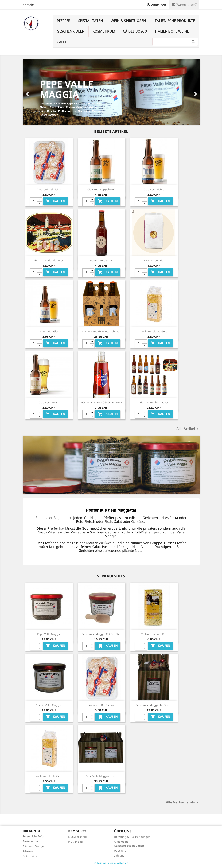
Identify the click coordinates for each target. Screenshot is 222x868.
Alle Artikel (188, 429)
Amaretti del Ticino (49, 189)
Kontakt (28, 5)
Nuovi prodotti (78, 837)
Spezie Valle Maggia (49, 705)
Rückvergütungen (34, 846)
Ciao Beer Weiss (49, 402)
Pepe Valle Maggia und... (101, 776)
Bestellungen (31, 841)
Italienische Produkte (174, 21)
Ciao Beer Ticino (154, 189)
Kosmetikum (104, 31)
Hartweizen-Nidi (154, 260)
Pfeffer (64, 21)
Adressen (29, 851)
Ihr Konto (31, 831)
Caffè (62, 42)
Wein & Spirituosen (128, 21)
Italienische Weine (172, 31)
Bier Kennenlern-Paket (154, 402)
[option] (111, 92)
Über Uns (120, 851)
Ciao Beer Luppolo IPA (101, 189)
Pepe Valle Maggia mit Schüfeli (101, 634)
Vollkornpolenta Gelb (154, 331)
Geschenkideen (71, 31)
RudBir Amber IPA (101, 260)
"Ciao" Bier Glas (49, 331)
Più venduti (76, 842)
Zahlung (119, 856)
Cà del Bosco (135, 31)
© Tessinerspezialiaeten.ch (111, 863)
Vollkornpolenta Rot (154, 634)
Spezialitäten (91, 21)
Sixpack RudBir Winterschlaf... (101, 331)
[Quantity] (34, 202)
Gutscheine (30, 856)
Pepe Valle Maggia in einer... (154, 705)
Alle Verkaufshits (183, 803)
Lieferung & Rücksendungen (132, 837)
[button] (36, 92)
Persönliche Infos (34, 836)
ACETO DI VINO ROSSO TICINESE (101, 402)
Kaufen (55, 201)
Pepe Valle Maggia (49, 634)
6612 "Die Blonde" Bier (49, 260)
